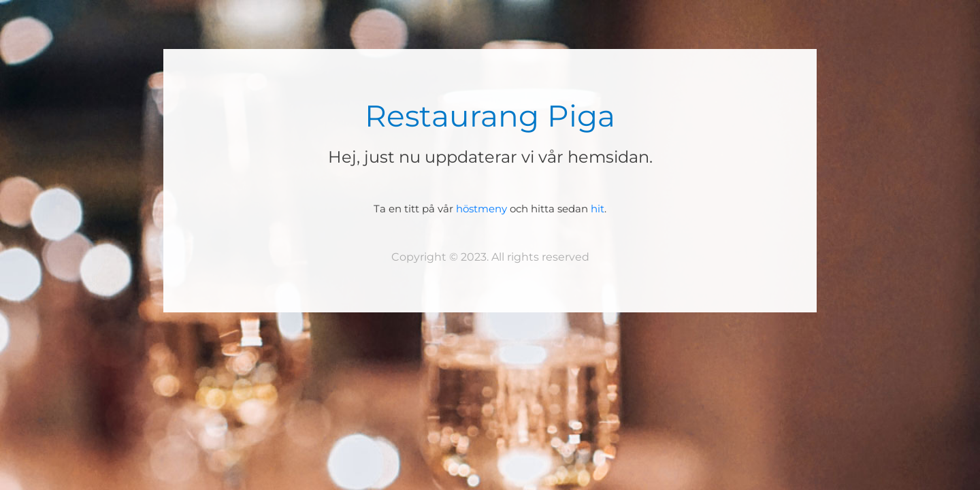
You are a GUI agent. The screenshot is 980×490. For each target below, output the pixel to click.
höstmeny (481, 209)
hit (598, 209)
